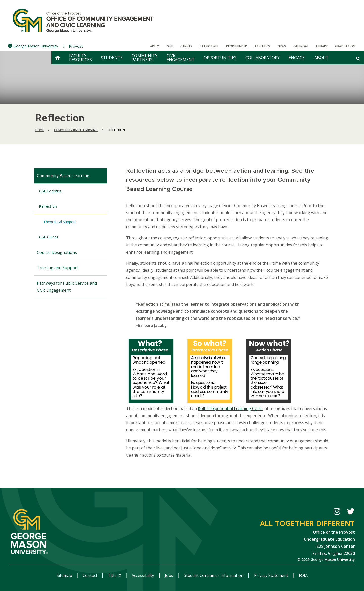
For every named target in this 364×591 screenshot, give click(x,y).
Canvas (186, 46)
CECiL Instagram (337, 512)
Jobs (169, 575)
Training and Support (58, 268)
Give (170, 46)
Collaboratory (263, 58)
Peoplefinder (237, 46)
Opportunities (220, 58)
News (282, 46)
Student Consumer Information (214, 575)
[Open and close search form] (358, 58)
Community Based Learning (76, 130)
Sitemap (65, 575)
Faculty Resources (80, 58)
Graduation (345, 46)
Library (322, 46)
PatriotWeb (209, 46)
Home (40, 130)
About (322, 58)
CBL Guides (49, 237)
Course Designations (57, 252)
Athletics (262, 46)
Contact (90, 575)
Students (112, 58)
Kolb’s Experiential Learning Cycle (230, 408)
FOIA (303, 575)
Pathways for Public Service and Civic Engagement (67, 287)
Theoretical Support (60, 222)
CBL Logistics (50, 191)
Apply (155, 46)
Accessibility (143, 575)
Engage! (297, 58)
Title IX (115, 575)
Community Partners (145, 58)
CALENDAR (301, 46)
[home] (58, 58)
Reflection (48, 206)
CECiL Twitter (350, 512)
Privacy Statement (272, 575)
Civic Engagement (181, 58)
